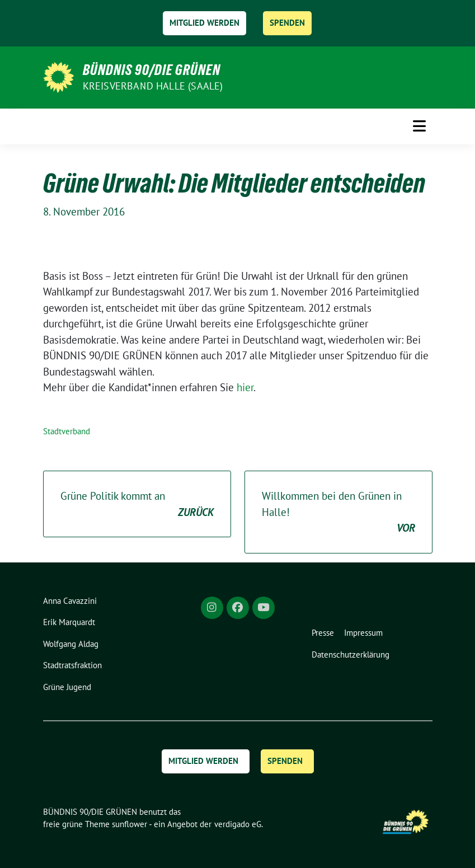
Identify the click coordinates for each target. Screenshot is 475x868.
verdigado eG (238, 824)
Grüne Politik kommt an (137, 505)
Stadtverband (67, 431)
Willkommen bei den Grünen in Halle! (338, 513)
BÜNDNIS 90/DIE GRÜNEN (152, 70)
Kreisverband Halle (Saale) (153, 86)
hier (245, 387)
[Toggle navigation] (419, 126)
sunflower (130, 824)
